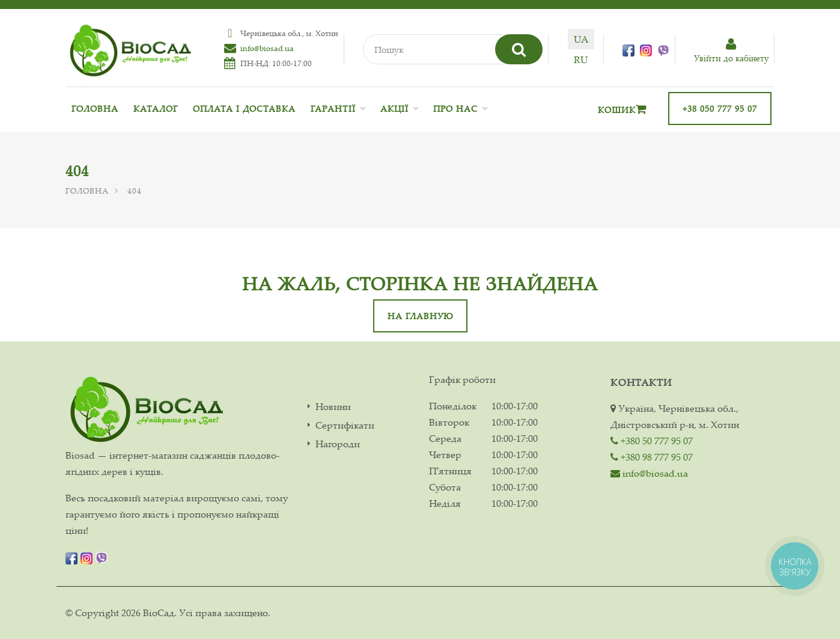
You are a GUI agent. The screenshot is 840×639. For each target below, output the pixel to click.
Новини (333, 407)
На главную (420, 316)
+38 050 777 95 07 (720, 109)
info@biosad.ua (267, 48)
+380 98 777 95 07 (652, 457)
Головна (95, 109)
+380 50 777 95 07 (652, 441)
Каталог (156, 109)
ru (581, 60)
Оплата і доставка (244, 109)
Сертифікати (345, 425)
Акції (394, 109)
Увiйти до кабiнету (731, 51)
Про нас (455, 109)
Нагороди (338, 444)
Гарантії (333, 109)
